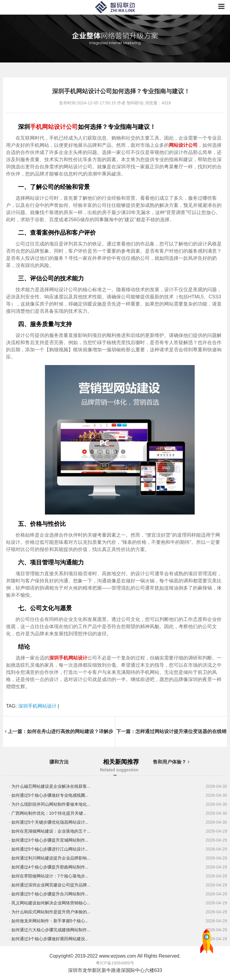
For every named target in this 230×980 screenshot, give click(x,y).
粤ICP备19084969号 (115, 963)
